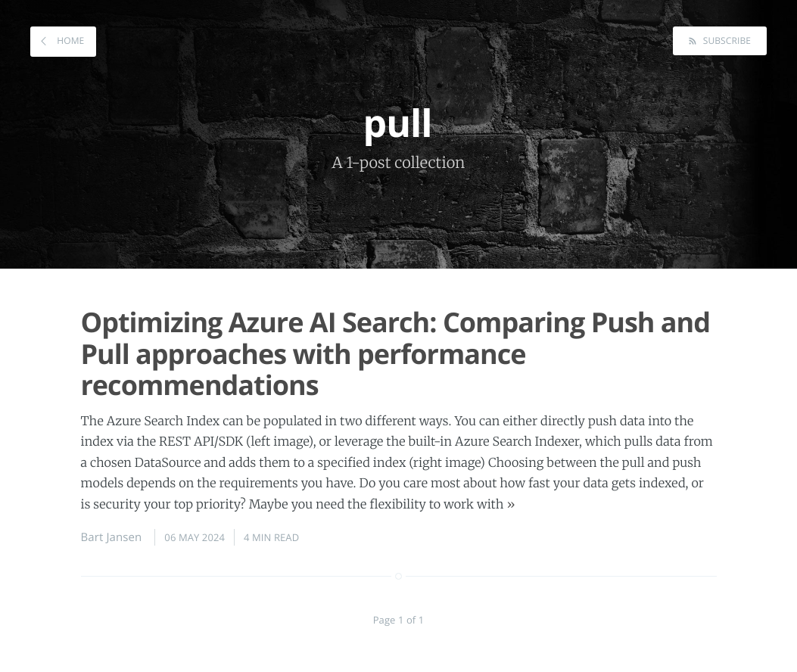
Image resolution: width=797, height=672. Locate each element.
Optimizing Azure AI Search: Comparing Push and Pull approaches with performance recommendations (396, 353)
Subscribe (725, 40)
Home (69, 40)
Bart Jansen (112, 537)
